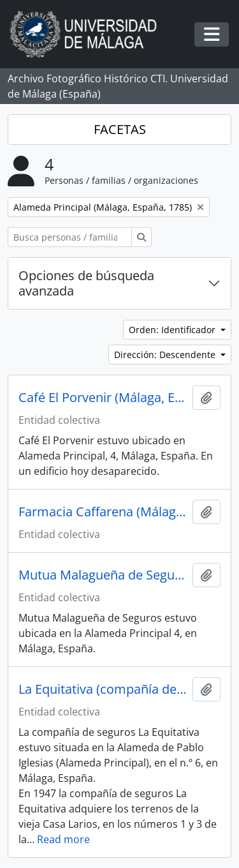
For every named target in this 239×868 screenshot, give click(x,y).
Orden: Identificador (173, 330)
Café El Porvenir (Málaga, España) (103, 398)
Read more (63, 839)
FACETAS (120, 129)
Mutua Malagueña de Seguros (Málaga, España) (103, 575)
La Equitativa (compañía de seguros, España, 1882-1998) (103, 689)
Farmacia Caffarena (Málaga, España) (103, 512)
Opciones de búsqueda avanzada (86, 283)
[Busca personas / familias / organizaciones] (70, 237)
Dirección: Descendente (166, 355)
